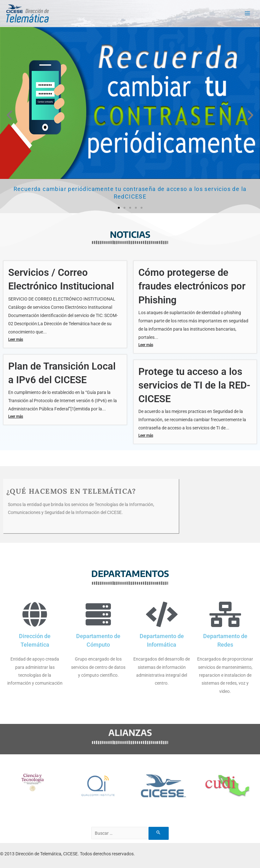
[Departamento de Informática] (162, 614)
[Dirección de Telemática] (35, 614)
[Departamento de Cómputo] (98, 614)
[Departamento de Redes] (225, 614)
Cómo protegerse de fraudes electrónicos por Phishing (192, 286)
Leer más (16, 339)
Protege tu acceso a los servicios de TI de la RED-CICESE (194, 385)
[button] (9, 115)
